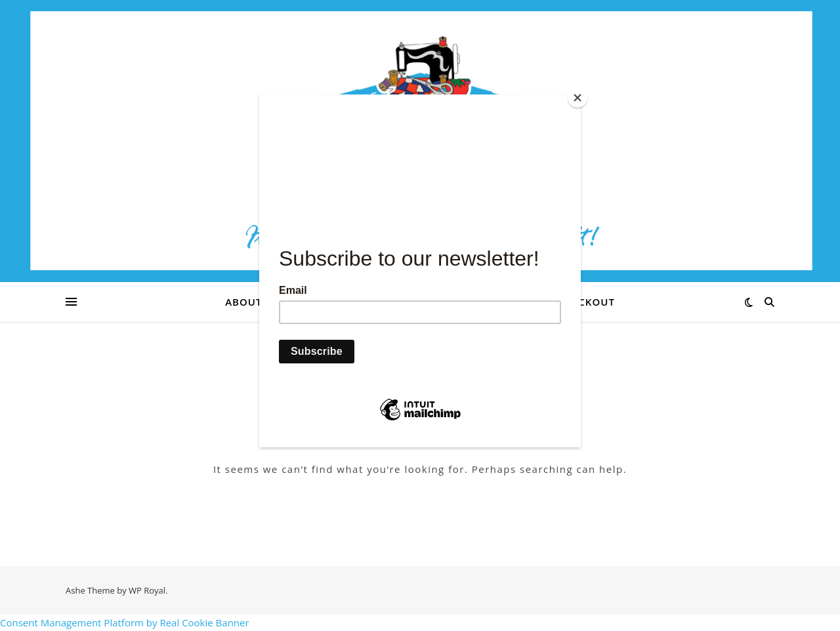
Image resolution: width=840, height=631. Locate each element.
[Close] (577, 98)
